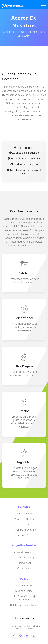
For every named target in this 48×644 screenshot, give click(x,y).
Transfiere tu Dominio (24, 530)
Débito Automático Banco (24, 605)
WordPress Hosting (24, 519)
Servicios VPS (24, 535)
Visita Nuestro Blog (24, 558)
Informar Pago (24, 585)
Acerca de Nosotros (24, 552)
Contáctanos (24, 568)
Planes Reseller (24, 514)
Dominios (24, 524)
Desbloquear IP (24, 563)
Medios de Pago (24, 591)
